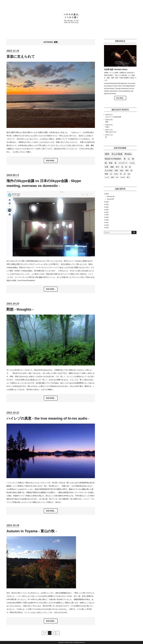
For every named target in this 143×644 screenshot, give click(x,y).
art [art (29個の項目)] (111, 174)
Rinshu (128, 154)
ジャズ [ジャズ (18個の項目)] (107, 177)
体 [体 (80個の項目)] (116, 163)
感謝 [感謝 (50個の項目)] (112, 167)
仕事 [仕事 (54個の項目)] (107, 167)
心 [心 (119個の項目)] (129, 159)
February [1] (111, 196)
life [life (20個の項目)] (125, 174)
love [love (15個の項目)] (117, 177)
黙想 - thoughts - (20, 309)
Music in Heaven (113, 159)
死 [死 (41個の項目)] (130, 167)
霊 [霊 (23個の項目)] (121, 174)
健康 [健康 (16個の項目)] (112, 177)
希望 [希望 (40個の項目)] (116, 171)
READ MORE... (51, 161)
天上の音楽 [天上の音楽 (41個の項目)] (109, 171)
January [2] (110, 199)
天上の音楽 (117, 154)
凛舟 (107, 154)
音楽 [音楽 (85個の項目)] (111, 163)
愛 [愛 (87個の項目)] (106, 163)
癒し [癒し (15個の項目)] (128, 177)
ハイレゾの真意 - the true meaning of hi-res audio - (48, 418)
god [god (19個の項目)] (129, 174)
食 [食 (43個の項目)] (122, 167)
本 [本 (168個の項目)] (125, 159)
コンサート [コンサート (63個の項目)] (123, 163)
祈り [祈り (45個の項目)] (118, 167)
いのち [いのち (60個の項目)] (132, 163)
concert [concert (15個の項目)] (123, 177)
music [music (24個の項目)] (116, 174)
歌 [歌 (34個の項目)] (131, 171)
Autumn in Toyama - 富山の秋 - (32, 531)
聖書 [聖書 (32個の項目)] (106, 174)
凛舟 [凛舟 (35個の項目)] (127, 171)
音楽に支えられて (21, 57)
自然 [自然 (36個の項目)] (122, 171)
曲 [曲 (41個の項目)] (126, 167)
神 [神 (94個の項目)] (133, 159)
